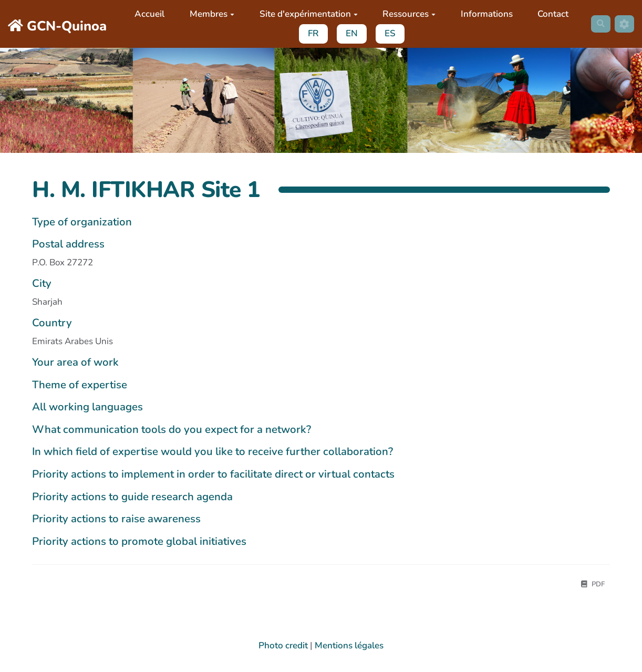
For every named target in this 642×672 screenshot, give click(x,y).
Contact (550, 14)
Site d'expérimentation (305, 14)
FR (310, 33)
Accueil (146, 14)
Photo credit (283, 647)
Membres (209, 14)
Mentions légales (349, 647)
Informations (483, 14)
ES (386, 33)
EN (348, 33)
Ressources (406, 14)
